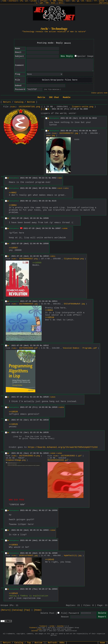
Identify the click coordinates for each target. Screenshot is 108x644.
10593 (55, 590)
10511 (55, 301)
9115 (54, 201)
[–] (43, 109)
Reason (65, 618)
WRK (55, 1)
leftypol (44, 1)
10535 (46, 433)
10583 (46, 531)
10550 (55, 511)
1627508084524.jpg (28, 304)
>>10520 (13, 412)
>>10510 (50, 317)
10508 (46, 244)
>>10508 (64, 229)
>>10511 (66, 188)
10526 (55, 407)
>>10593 (59, 454)
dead (53, 3)
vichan (52, 627)
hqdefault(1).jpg (73, 556)
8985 (86, 109)
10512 (46, 346)
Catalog (19, 102)
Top (29, 643)
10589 (55, 554)
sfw (21, 1)
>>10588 (52, 531)
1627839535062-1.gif (71, 457)
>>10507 (13, 248)
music (89, 1)
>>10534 (61, 407)
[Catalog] (17, 611)
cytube (33, 1)
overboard (13, 1)
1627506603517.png (28, 259)
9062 (54, 178)
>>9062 (13, 193)
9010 (94, 118)
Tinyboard (43, 627)
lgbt (41, 3)
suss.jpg (50, 136)
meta (61, 3)
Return (7, 102)
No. (82, 109)
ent (83, 1)
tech (68, 1)
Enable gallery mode (99, 93)
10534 (46, 420)
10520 (46, 397)
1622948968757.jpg (69, 133)
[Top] (27, 611)
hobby (61, 1)
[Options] (103, 3)
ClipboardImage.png (74, 259)
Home (103, 643)
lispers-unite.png (82, 107)
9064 (54, 188)
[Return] (67, 43)
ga (78, 1)
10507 (58, 228)
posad (102, 1)
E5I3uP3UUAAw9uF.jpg (74, 304)
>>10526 (52, 397)
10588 (55, 541)
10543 (46, 454)
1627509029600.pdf (28, 348)
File (64, 614)
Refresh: (56, 643)
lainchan (60, 627)
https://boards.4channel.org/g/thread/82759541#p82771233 (63, 448)
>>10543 (50, 560)
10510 (46, 256)
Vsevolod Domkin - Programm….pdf (80, 348)
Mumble (67, 97)
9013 (94, 131)
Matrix (41, 97)
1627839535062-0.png (29, 457)
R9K (47, 3)
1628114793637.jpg (28, 556)
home (4, 1)
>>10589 (52, 454)
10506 (46, 218)
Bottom (31, 102)
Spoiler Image (85, 56)
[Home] (38, 611)
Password (74, 614)
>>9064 (60, 178)
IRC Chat (54, 97)
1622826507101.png (29, 107)
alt (27, 1)
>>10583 (13, 546)
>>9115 (60, 188)
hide (13, 107)
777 (95, 1)
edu (73, 1)
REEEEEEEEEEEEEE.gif (58, 461)
